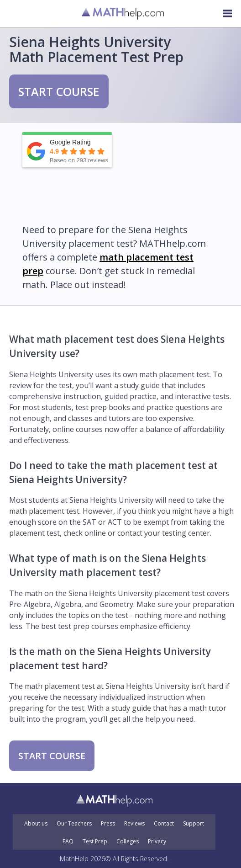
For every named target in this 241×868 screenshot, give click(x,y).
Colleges (128, 841)
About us (36, 824)
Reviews (134, 824)
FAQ (68, 841)
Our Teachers (74, 824)
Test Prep (95, 841)
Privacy (157, 841)
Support (194, 824)
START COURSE (59, 91)
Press (108, 824)
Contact (164, 824)
